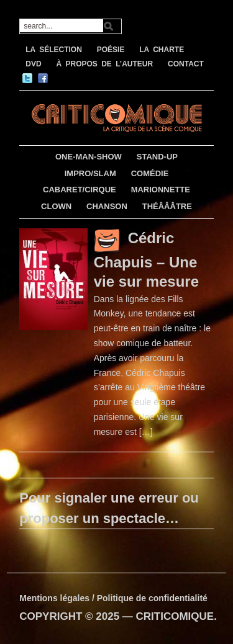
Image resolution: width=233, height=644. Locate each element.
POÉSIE (111, 50)
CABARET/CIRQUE (80, 190)
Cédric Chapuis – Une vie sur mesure (146, 260)
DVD (33, 64)
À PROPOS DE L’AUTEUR (104, 64)
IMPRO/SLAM (90, 173)
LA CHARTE (162, 50)
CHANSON (107, 206)
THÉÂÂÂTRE (167, 206)
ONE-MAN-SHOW (89, 157)
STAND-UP (157, 157)
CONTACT (186, 64)
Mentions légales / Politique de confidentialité (113, 598)
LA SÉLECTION (54, 50)
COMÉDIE (150, 173)
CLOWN (56, 206)
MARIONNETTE (161, 190)
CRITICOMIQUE (175, 616)
